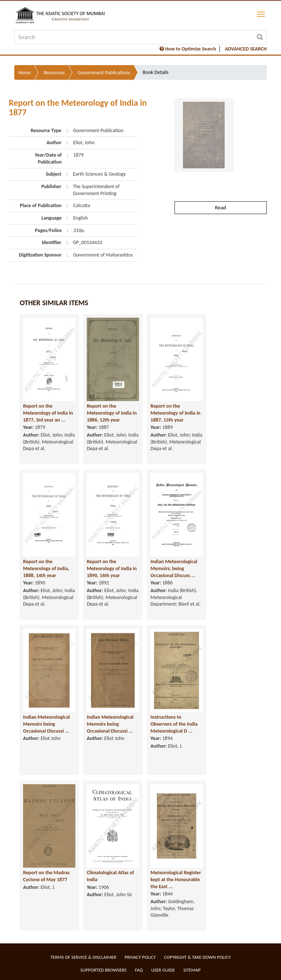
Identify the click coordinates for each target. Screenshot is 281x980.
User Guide (163, 970)
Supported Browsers (104, 970)
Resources (54, 73)
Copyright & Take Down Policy (198, 957)
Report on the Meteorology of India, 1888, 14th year (46, 568)
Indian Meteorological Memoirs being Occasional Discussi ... (46, 724)
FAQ (139, 970)
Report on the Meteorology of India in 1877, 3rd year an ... (48, 413)
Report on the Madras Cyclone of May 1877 (46, 876)
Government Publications (104, 73)
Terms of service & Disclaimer (83, 957)
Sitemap (192, 970)
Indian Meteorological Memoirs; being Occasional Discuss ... (174, 568)
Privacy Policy (140, 957)
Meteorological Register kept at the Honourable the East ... (176, 879)
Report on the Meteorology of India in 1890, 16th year (112, 568)
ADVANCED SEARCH (246, 49)
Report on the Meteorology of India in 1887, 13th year (175, 413)
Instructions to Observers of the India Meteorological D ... (174, 724)
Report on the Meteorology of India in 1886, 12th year (112, 413)
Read (221, 207)
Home (25, 73)
